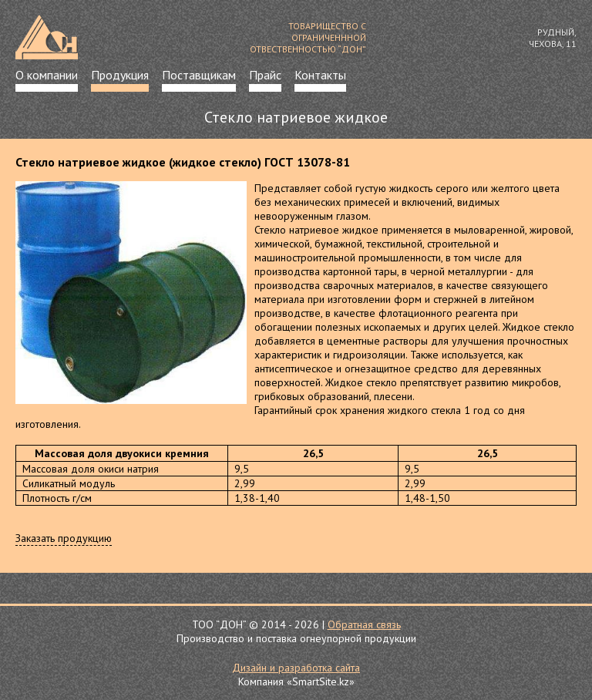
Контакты (320, 75)
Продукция (120, 75)
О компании (47, 75)
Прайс (265, 75)
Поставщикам (199, 75)
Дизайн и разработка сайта (296, 668)
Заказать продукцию (64, 538)
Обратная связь (364, 624)
